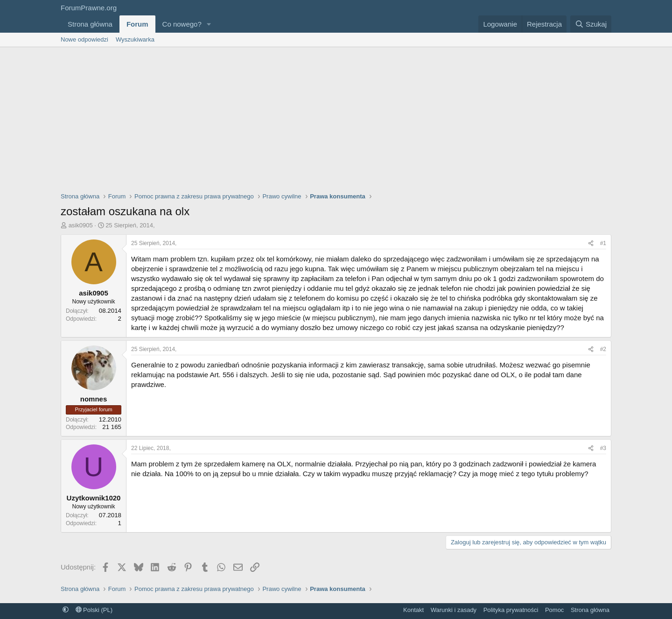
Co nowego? (182, 24)
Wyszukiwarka (135, 39)
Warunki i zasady (454, 610)
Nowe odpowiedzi (84, 39)
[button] (209, 24)
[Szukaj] (591, 24)
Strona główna (90, 24)
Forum (137, 24)
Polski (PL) (94, 610)
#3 (603, 448)
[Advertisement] (336, 117)
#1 (603, 243)
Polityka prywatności (511, 610)
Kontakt (413, 610)
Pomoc (554, 610)
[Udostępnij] (591, 243)
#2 (603, 349)
